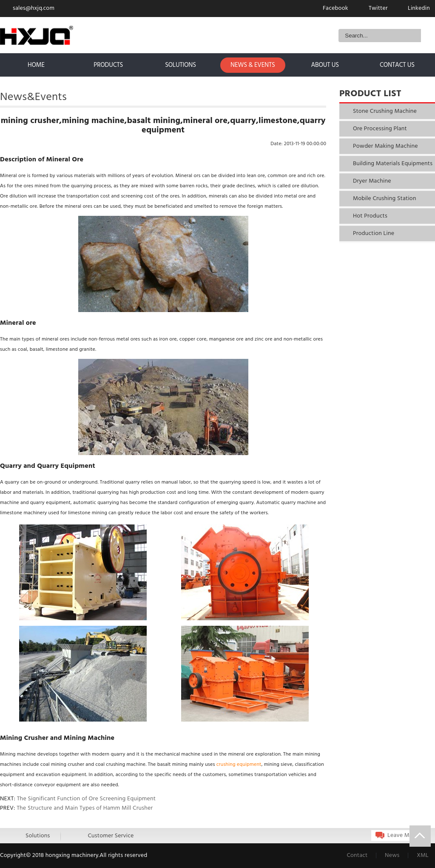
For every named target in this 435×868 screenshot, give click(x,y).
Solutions (38, 836)
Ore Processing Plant (380, 129)
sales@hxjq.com (34, 8)
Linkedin (419, 8)
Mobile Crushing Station (385, 199)
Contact (358, 855)
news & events (253, 65)
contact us (397, 65)
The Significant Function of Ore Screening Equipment (86, 799)
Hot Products (370, 216)
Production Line (374, 233)
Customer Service (111, 836)
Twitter (378, 8)
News (393, 855)
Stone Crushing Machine (385, 111)
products (108, 65)
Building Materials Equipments (393, 164)
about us (325, 65)
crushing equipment (239, 765)
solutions (181, 65)
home (36, 65)
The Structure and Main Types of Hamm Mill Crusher (85, 808)
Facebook (335, 8)
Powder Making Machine (385, 146)
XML (423, 855)
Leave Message (407, 835)
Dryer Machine (372, 181)
